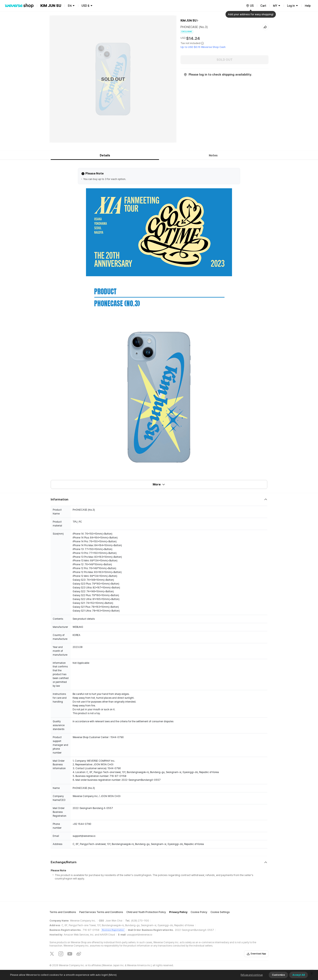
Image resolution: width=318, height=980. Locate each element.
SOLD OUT (225, 60)
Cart (263, 6)
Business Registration (113, 930)
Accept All (299, 975)
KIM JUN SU (189, 21)
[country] (250, 6)
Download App (256, 954)
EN (70, 6)
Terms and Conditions (63, 912)
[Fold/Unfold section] (159, 499)
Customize (278, 975)
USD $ (85, 6)
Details (105, 155)
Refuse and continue (252, 975)
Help (308, 6)
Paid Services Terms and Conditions (101, 912)
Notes (213, 155)
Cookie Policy (199, 912)
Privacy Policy (178, 912)
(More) (112, 975)
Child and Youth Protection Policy (146, 912)
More (159, 484)
